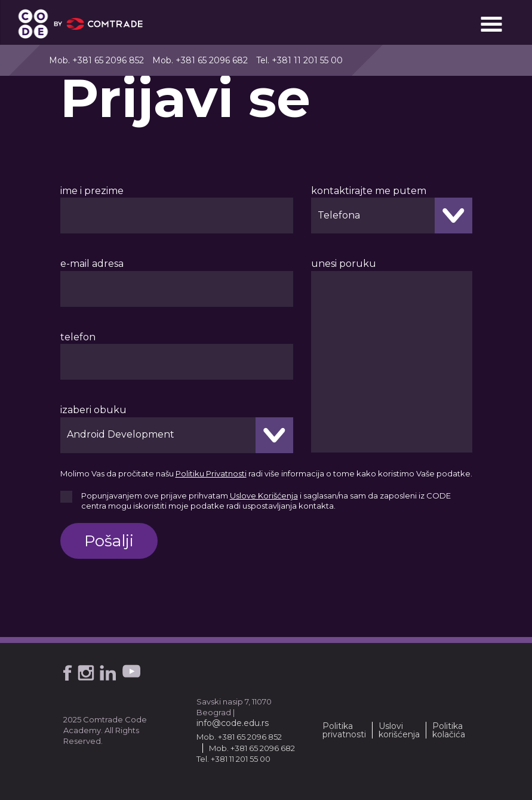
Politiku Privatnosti (211, 473)
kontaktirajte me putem (369, 191)
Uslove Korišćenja (264, 496)
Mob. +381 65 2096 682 (200, 60)
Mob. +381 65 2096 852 (96, 60)
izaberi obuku (93, 410)
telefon (78, 337)
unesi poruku (344, 264)
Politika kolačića (449, 730)
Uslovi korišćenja (399, 730)
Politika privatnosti (344, 730)
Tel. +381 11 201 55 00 (299, 60)
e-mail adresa (92, 264)
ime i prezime (92, 191)
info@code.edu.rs (233, 723)
